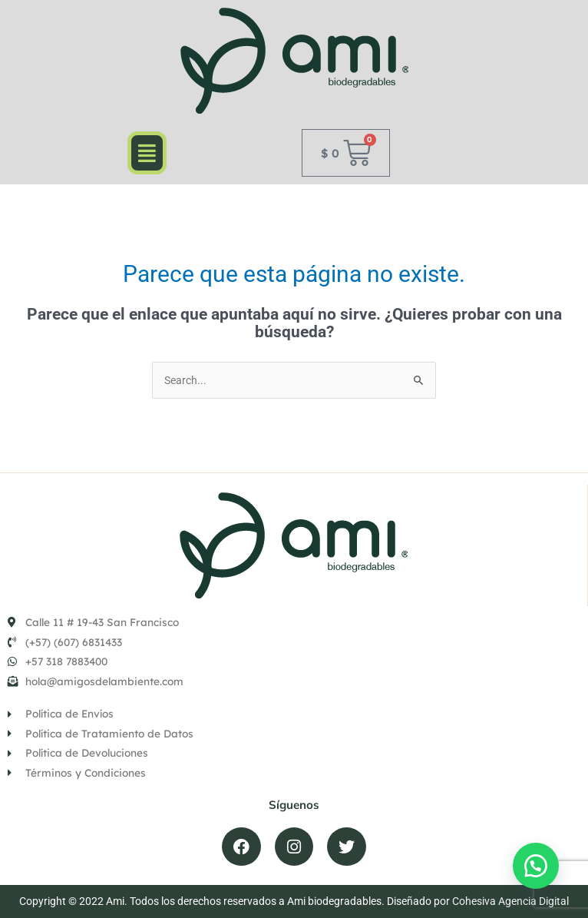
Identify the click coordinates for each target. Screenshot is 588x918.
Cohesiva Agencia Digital (510, 901)
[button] (147, 152)
